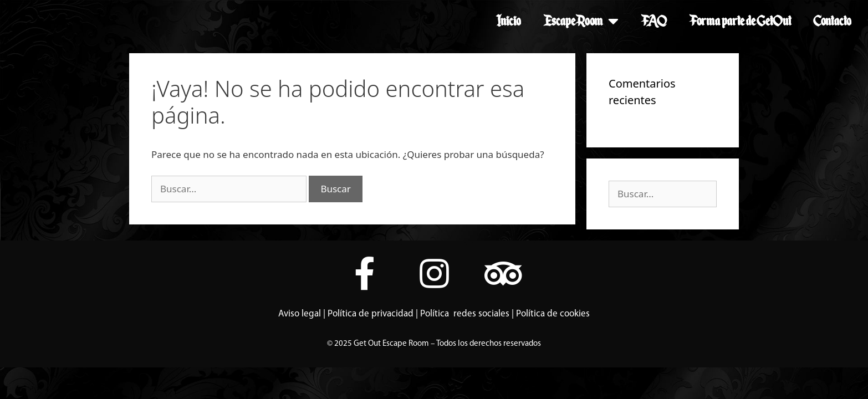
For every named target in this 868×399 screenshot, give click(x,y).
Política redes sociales (465, 314)
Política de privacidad (371, 314)
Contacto (832, 21)
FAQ (654, 21)
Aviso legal (300, 314)
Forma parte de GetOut (740, 21)
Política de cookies (553, 314)
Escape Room (581, 21)
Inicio (509, 21)
